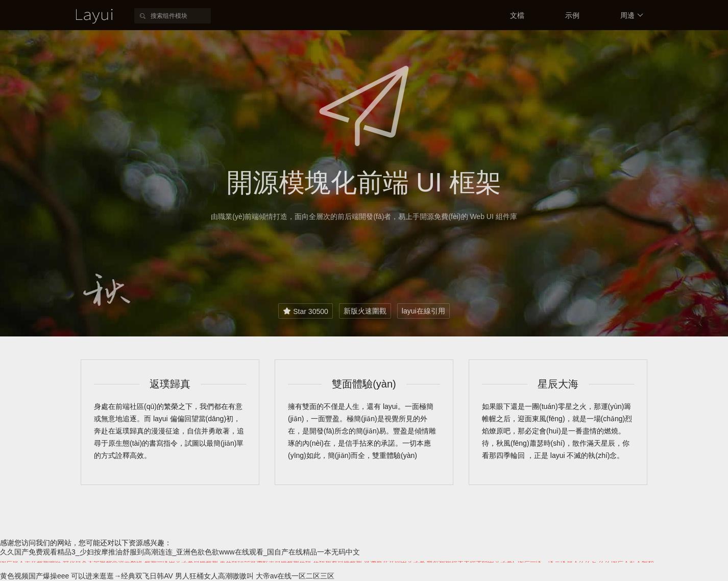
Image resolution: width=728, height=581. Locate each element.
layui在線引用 (423, 311)
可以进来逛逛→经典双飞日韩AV (122, 576)
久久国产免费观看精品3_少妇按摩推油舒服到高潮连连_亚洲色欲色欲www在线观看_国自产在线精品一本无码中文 (180, 552)
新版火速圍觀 (365, 311)
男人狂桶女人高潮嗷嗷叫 (214, 576)
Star (305, 311)
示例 (572, 15)
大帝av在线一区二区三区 (295, 576)
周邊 (632, 15)
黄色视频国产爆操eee (34, 576)
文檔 (517, 15)
